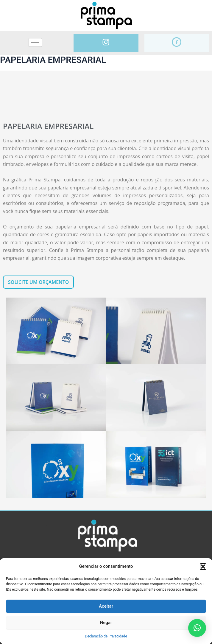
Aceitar (106, 606)
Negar (106, 623)
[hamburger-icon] (35, 42)
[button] (203, 567)
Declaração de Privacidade (106, 636)
